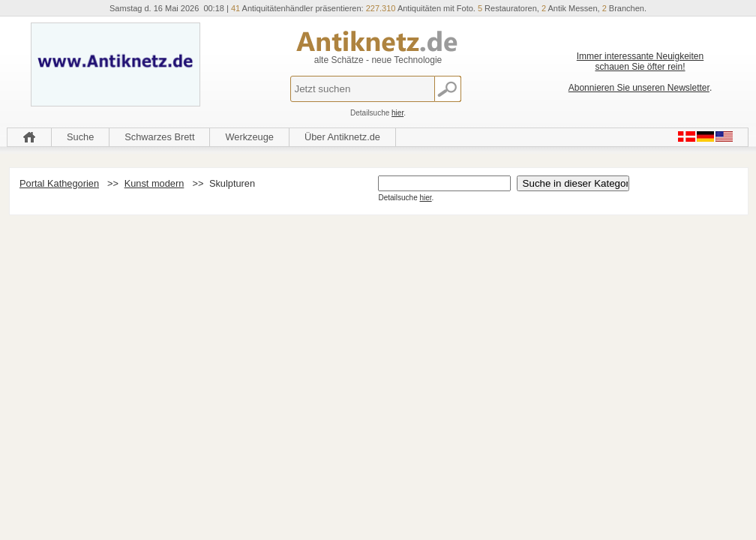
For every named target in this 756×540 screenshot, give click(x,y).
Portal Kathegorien (59, 183)
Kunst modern (154, 183)
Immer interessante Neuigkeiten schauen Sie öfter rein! (640, 61)
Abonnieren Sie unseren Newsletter (639, 88)
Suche (80, 137)
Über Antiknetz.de (342, 137)
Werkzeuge (249, 137)
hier (397, 113)
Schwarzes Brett (159, 137)
